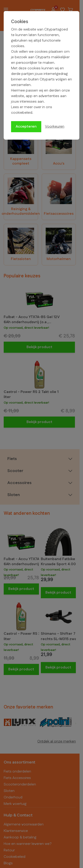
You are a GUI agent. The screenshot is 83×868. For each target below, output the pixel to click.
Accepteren (26, 127)
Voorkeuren (55, 127)
